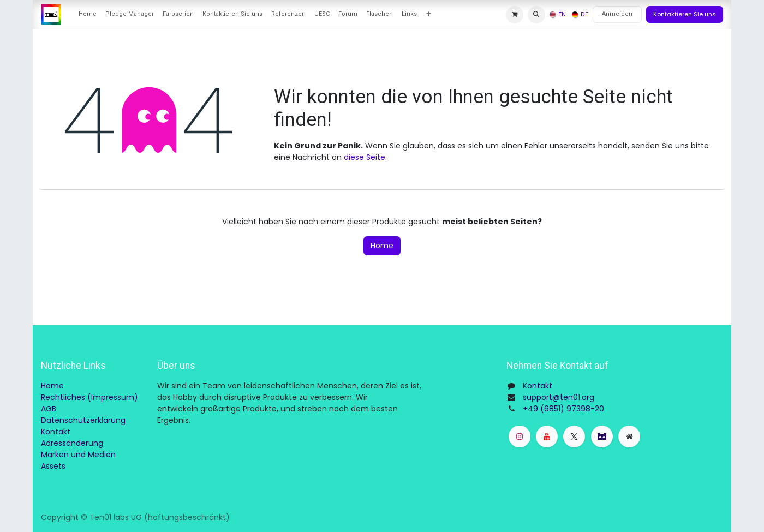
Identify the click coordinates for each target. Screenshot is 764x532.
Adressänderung (72, 443)
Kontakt (56, 432)
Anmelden (617, 14)
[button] (536, 15)
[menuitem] (88, 14)
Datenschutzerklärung (83, 420)
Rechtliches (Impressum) (89, 397)
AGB (49, 409)
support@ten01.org (559, 397)
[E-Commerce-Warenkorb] (515, 15)
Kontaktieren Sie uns (685, 14)
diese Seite (365, 157)
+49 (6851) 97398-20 (563, 409)
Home (382, 246)
